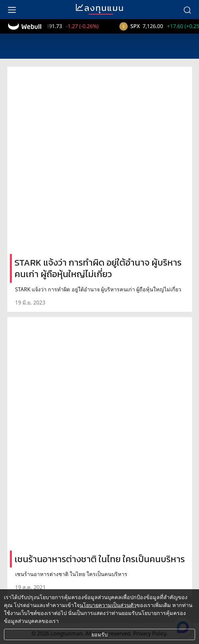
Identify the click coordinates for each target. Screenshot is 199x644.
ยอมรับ (99, 634)
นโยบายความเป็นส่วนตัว (108, 605)
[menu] (12, 10)
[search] (187, 10)
